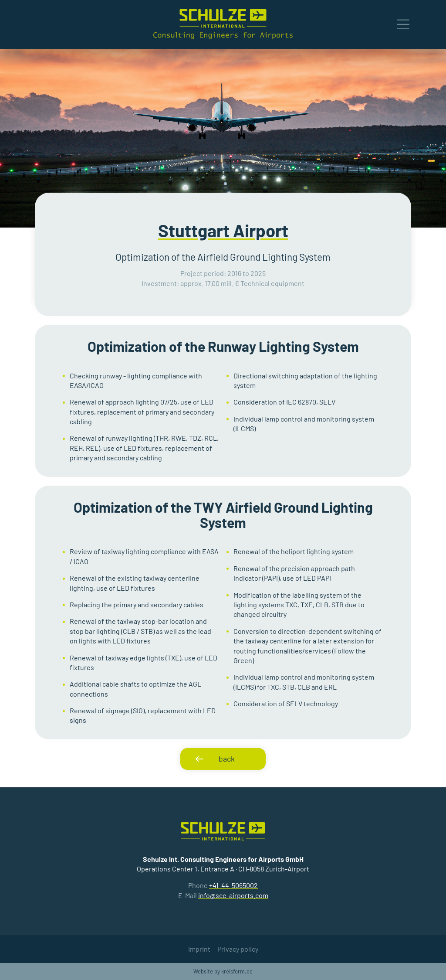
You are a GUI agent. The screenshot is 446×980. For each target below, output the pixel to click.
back (227, 759)
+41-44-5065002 (233, 885)
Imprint (199, 949)
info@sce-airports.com (233, 895)
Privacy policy (238, 949)
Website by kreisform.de (223, 971)
